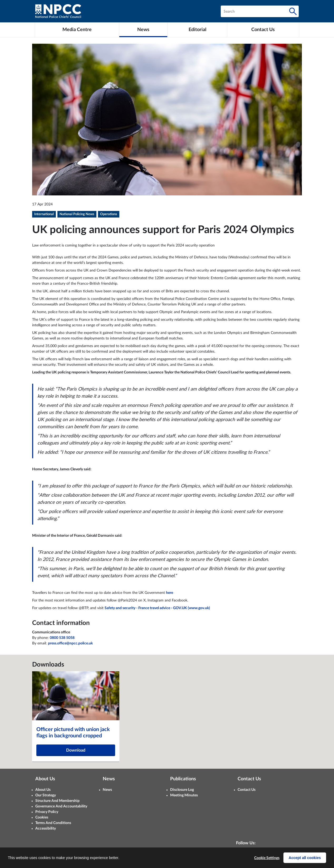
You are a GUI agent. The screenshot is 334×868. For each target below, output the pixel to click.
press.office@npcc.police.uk (70, 643)
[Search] (293, 11)
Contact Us (247, 790)
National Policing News (77, 214)
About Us (43, 790)
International (44, 214)
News (107, 790)
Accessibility (46, 828)
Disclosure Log (182, 790)
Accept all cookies (305, 858)
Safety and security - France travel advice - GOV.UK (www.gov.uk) (157, 608)
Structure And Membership (57, 801)
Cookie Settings (267, 858)
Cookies (42, 817)
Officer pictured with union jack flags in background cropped (73, 733)
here (170, 593)
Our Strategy (46, 795)
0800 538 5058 (62, 638)
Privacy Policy (47, 812)
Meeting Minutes (184, 795)
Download (76, 750)
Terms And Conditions (53, 823)
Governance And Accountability (61, 806)
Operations (109, 214)
